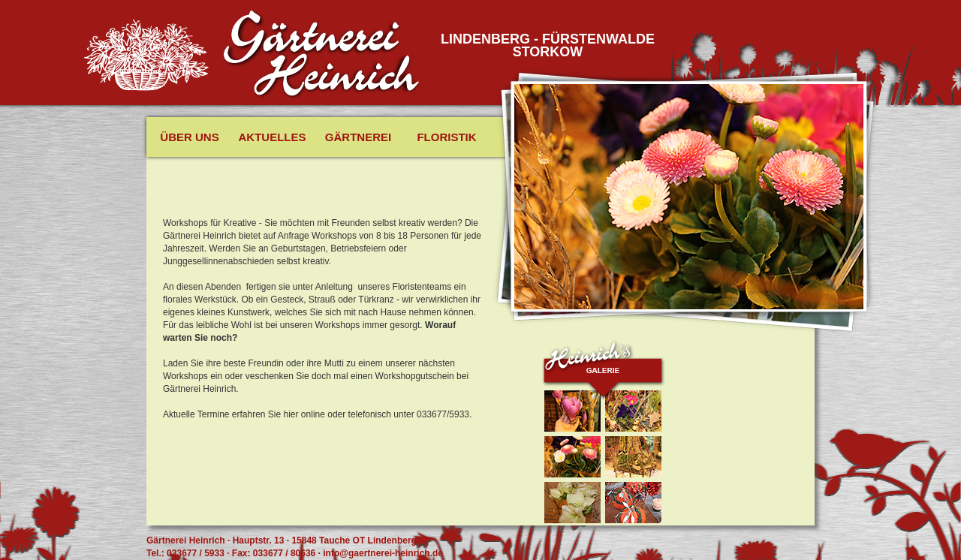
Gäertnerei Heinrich (322, 55)
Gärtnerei (358, 137)
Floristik (446, 137)
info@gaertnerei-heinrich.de (383, 553)
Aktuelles (273, 137)
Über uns (189, 137)
